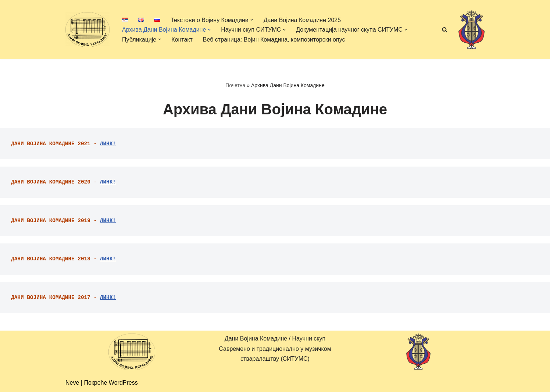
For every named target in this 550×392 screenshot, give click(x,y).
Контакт (182, 40)
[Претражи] (445, 30)
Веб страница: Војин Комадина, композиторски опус (274, 40)
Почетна (235, 85)
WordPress (123, 383)
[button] (252, 20)
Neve (72, 383)
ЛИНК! (108, 144)
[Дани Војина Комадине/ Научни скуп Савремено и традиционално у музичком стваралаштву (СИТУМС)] (87, 29)
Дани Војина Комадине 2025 (302, 20)
